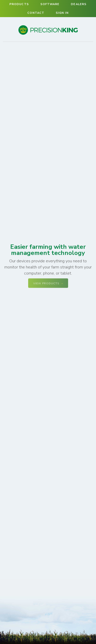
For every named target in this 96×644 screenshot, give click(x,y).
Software (50, 4)
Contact (36, 13)
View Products (46, 283)
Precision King (48, 34)
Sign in (62, 13)
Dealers (79, 4)
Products (19, 4)
